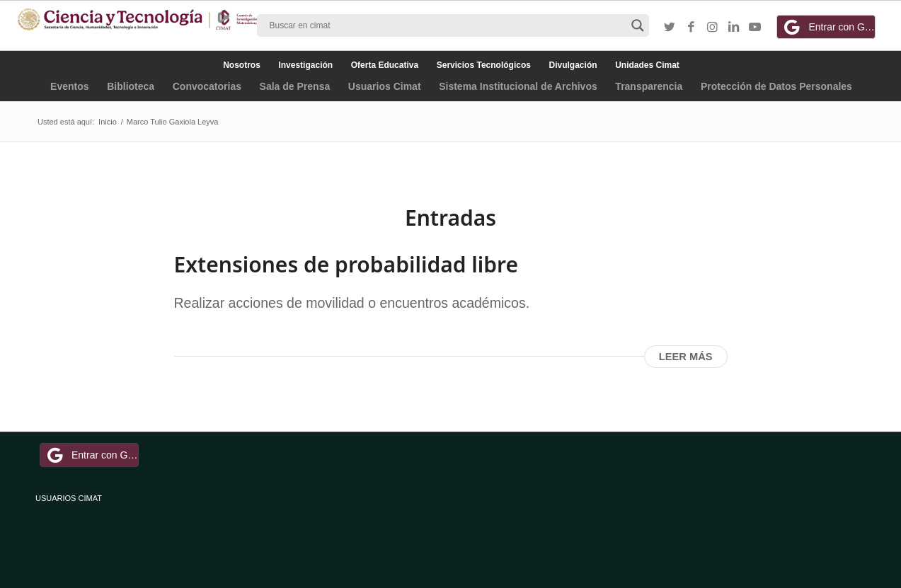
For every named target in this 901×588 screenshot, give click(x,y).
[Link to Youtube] (754, 28)
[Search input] (447, 25)
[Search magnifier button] (638, 25)
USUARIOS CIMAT (69, 498)
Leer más (686, 357)
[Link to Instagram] (712, 28)
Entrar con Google (828, 27)
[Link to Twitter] (670, 28)
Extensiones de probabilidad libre (346, 264)
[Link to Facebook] (691, 28)
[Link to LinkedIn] (733, 28)
